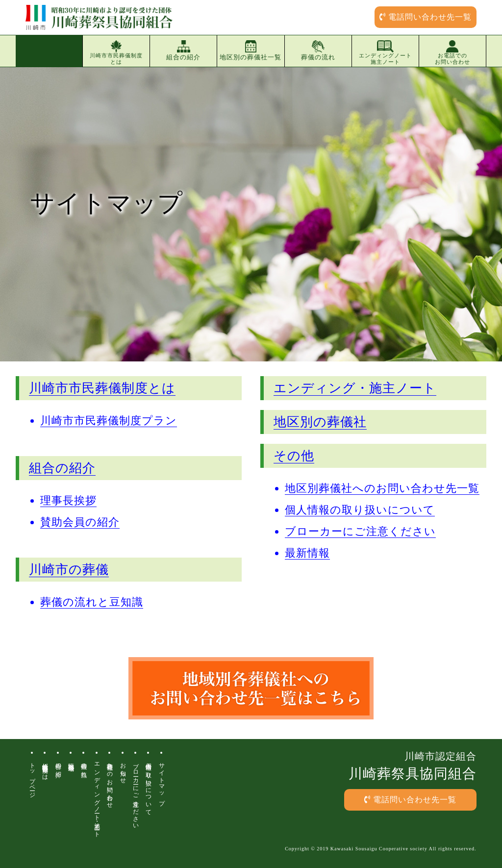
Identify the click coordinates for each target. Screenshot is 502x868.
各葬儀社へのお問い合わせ (110, 782)
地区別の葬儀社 (320, 422)
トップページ (32, 777)
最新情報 (307, 553)
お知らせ (123, 770)
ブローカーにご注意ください (360, 531)
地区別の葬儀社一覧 (251, 51)
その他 (294, 456)
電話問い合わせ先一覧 (426, 17)
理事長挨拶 (68, 500)
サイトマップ (162, 781)
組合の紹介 (183, 51)
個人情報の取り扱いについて (360, 510)
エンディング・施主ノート (355, 388)
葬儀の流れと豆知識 (92, 602)
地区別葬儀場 (71, 760)
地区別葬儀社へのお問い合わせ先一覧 (382, 488)
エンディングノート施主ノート (385, 52)
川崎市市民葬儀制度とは (116, 52)
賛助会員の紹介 (80, 522)
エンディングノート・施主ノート (97, 797)
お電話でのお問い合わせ (452, 52)
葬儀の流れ (318, 51)
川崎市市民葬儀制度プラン (109, 421)
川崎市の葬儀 (69, 570)
